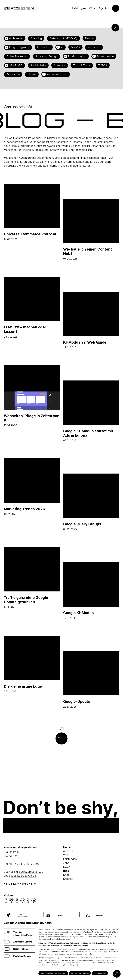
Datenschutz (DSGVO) (63, 38)
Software (60, 65)
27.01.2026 (91, 320)
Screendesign (105, 56)
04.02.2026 (91, 229)
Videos (32, 74)
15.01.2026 (32, 396)
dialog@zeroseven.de (30, 872)
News (67, 867)
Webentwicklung (57, 74)
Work (92, 8)
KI (62, 47)
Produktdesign (77, 56)
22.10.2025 (91, 680)
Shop (66, 875)
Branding (36, 38)
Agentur (104, 8)
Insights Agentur (19, 47)
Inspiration (44, 47)
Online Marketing (17, 56)
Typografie (13, 74)
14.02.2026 (32, 212)
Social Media (38, 65)
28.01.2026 (32, 307)
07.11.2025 (32, 664)
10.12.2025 (32, 487)
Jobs (66, 863)
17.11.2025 (32, 578)
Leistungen (79, 8)
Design (89, 38)
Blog (66, 871)
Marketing (94, 47)
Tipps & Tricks (82, 65)
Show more (60, 738)
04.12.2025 (91, 502)
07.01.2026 (91, 411)
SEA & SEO (16, 65)
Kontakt (68, 879)
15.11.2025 (91, 591)
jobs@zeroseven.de (24, 876)
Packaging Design (46, 56)
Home (67, 847)
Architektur (16, 38)
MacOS (75, 47)
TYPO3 (103, 65)
